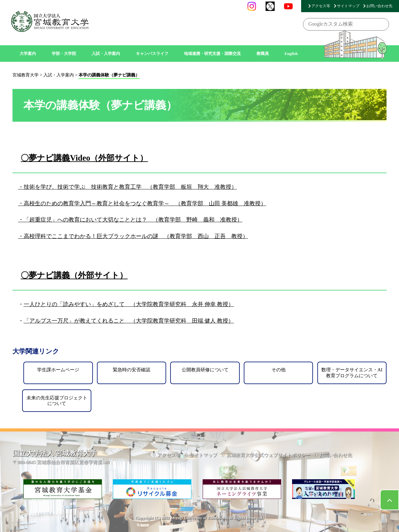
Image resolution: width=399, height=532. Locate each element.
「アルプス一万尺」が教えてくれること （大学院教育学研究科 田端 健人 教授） (129, 321)
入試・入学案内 (106, 54)
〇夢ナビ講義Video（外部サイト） (84, 158)
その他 (279, 370)
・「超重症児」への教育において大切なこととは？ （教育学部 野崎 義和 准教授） (130, 220)
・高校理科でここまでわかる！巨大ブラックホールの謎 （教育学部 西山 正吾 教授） (133, 236)
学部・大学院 (64, 54)
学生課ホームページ (58, 370)
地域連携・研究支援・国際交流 (212, 54)
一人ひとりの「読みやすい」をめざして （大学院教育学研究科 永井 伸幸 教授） (129, 304)
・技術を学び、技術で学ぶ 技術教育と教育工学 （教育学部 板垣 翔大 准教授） (127, 187)
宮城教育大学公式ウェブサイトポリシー (268, 455)
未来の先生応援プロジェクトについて (57, 400)
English (291, 54)
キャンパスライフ (152, 54)
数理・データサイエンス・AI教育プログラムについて (352, 372)
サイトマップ (348, 6)
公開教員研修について (205, 370)
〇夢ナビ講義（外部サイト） (74, 275)
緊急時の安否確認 (132, 370)
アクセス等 (321, 6)
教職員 (263, 54)
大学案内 (28, 54)
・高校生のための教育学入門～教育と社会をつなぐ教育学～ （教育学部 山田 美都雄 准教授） (142, 203)
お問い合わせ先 (379, 6)
